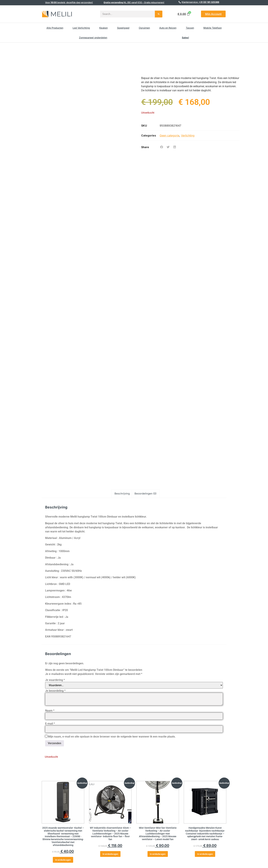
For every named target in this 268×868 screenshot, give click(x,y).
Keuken (103, 28)
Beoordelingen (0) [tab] (145, 494)
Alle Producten (55, 28)
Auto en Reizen (168, 28)
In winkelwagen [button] (63, 860)
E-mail (50, 724)
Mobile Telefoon (213, 28)
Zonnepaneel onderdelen (93, 38)
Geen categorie (169, 135)
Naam (50, 711)
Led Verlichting (81, 28)
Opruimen (144, 28)
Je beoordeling (55, 691)
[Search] (159, 14)
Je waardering (55, 680)
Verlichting (188, 135)
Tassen (190, 28)
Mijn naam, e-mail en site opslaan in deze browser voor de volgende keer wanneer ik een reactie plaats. (112, 737)
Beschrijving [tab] (122, 494)
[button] (162, 147)
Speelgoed (123, 28)
